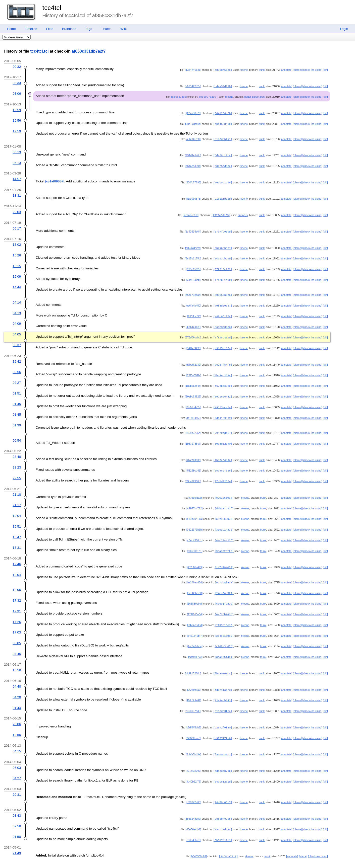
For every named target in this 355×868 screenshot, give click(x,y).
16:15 (17, 263)
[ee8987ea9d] (208, 96)
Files (50, 29)
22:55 (17, 470)
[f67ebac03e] (223, 380)
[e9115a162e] (223, 343)
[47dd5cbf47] (194, 688)
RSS (37, 859)
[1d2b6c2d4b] (193, 380)
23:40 (17, 449)
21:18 (17, 486)
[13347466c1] (193, 70)
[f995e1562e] (193, 266)
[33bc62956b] (193, 473)
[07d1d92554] (223, 473)
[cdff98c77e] (195, 645)
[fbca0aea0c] (223, 661)
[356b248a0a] (193, 804)
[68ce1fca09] (224, 593)
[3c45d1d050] (224, 625)
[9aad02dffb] (224, 542)
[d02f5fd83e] (223, 164)
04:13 (17, 309)
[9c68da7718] (228, 841)
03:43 (17, 801)
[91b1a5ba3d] (223, 196)
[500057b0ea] (223, 291)
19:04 (17, 507)
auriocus (243, 213)
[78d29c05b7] (223, 788)
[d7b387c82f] (224, 500)
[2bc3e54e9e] (223, 453)
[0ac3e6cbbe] (195, 635)
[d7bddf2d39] (193, 359)
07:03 (17, 754)
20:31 (17, 780)
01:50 (17, 822)
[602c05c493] (195, 557)
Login (344, 29)
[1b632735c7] (193, 436)
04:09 (17, 319)
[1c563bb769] (223, 255)
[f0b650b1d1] (195, 542)
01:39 (17, 418)
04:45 (17, 642)
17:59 (17, 130)
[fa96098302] (223, 741)
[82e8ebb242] (223, 688)
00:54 (17, 433)
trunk (262, 70)
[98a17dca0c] (193, 123)
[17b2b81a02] (223, 276)
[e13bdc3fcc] (223, 698)
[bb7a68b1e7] (223, 245)
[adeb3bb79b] (223, 757)
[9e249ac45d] (195, 572)
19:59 (17, 109)
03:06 (17, 93)
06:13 (17, 151)
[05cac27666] (223, 463)
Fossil (26, 859)
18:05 (17, 580)
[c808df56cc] (223, 70)
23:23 (17, 460)
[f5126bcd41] (194, 463)
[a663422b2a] (193, 86)
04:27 (17, 764)
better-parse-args (254, 96)
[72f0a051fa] (194, 370)
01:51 (17, 387)
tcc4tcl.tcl (40, 51)
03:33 (17, 83)
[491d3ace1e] (223, 401)
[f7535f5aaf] (196, 489)
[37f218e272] (223, 266)
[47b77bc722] (195, 500)
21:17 (17, 497)
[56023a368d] (223, 322)
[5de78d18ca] (223, 154)
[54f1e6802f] (194, 343)
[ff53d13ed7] (224, 614)
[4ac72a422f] (224, 531)
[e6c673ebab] (193, 291)
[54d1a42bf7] (195, 625)
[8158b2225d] (193, 426)
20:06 (17, 711)
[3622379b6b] (194, 521)
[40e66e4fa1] (193, 815)
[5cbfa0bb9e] (194, 741)
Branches (69, 29)
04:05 (17, 329)
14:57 (17, 177)
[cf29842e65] (194, 788)
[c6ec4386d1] (195, 531)
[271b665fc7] (194, 757)
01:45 (17, 397)
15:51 (17, 517)
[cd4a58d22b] (223, 86)
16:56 (17, 658)
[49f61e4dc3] (194, 322)
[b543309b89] (199, 841)
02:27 (17, 377)
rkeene (244, 70)
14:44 (17, 283)
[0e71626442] (223, 390)
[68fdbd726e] (179, 96)
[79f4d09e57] (223, 301)
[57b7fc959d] (223, 229)
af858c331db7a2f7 (89, 51)
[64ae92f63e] (193, 453)
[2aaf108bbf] (194, 276)
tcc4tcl (52, 8)
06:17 (17, 226)
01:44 (17, 695)
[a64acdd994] (193, 164)
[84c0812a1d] (223, 768)
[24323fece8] (194, 725)
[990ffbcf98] (194, 312)
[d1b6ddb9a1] (223, 138)
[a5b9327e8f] (193, 138)
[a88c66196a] (223, 312)
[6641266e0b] (223, 112)
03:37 (17, 340)
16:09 (17, 273)
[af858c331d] (223, 332)
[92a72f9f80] (223, 714)
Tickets (106, 29)
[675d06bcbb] (193, 332)
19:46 (17, 554)
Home (11, 29)
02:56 (17, 366)
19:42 (17, 356)
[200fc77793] (194, 180)
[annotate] (286, 70)
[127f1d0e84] (195, 604)
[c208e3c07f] (224, 635)
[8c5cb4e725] (223, 804)
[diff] (325, 70)
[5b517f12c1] (223, 825)
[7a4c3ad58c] (223, 815)
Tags (89, 29)
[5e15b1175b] (193, 255)
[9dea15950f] (223, 411)
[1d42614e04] (193, 229)
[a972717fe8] (223, 725)
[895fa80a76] (193, 112)
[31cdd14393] (224, 521)
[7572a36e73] (221, 213)
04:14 (17, 298)
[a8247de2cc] (193, 245)
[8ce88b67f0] (195, 583)
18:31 (17, 193)
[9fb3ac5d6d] (195, 614)
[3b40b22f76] (193, 768)
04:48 (17, 674)
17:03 (17, 621)
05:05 (17, 632)
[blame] (297, 70)
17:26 (17, 611)
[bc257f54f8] (223, 359)
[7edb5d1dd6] (223, 180)
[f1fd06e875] (194, 196)
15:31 (17, 538)
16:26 (17, 252)
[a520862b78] (224, 510)
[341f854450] (193, 411)
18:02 (17, 242)
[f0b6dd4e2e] (193, 401)
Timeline (31, 29)
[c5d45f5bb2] (194, 714)
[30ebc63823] (193, 390)
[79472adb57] (223, 426)
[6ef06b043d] (224, 604)
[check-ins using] (312, 70)
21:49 (17, 838)
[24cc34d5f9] (224, 583)
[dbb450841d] (223, 123)
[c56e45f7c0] (193, 825)
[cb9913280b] (193, 661)
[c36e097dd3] (193, 698)
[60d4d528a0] (223, 436)
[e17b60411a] (194, 510)
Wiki (124, 29)
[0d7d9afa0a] (224, 572)
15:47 (17, 528)
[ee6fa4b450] (193, 301)
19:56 (17, 119)
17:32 (17, 590)
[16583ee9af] (195, 593)
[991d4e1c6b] (193, 154)
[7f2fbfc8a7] (194, 678)
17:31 (17, 600)
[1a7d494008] (224, 557)
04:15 (17, 738)
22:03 (17, 209)
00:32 (17, 67)
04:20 (17, 685)
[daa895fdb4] (224, 645)
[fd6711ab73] (223, 678)
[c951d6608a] (224, 489)
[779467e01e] (191, 213)
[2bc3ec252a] (223, 370)
